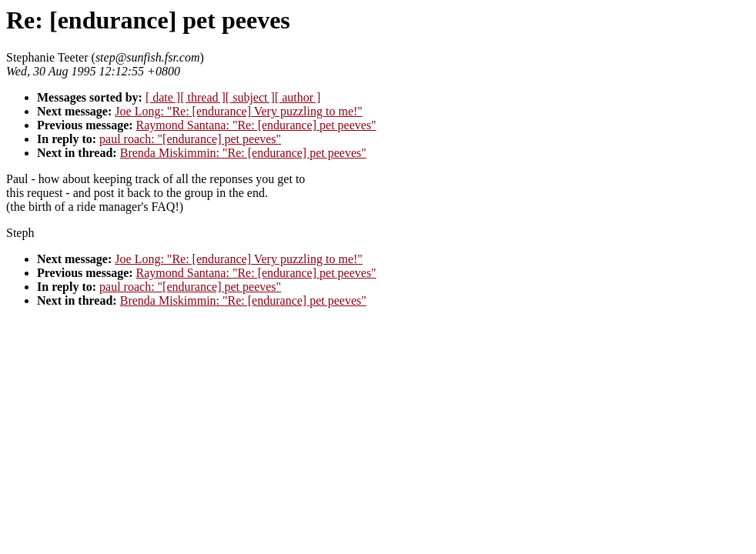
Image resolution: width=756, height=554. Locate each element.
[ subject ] (250, 97)
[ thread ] (203, 97)
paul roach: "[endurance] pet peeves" (190, 139)
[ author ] (298, 97)
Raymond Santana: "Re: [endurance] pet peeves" (256, 125)
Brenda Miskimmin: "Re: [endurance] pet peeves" (243, 153)
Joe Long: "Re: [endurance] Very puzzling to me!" (239, 111)
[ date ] (163, 97)
